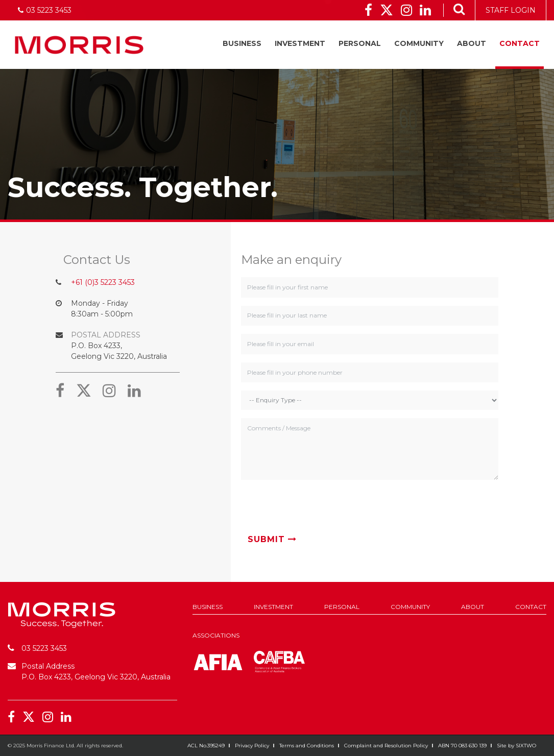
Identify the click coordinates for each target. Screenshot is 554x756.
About (472, 43)
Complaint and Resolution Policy (386, 746)
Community (419, 43)
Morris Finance (79, 45)
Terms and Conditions (307, 746)
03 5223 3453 (44, 648)
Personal (360, 43)
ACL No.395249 (206, 746)
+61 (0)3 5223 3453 (103, 282)
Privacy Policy (252, 746)
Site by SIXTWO (516, 746)
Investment (300, 43)
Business (242, 43)
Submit (272, 539)
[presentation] (319, 508)
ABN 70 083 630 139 (462, 746)
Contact (520, 43)
